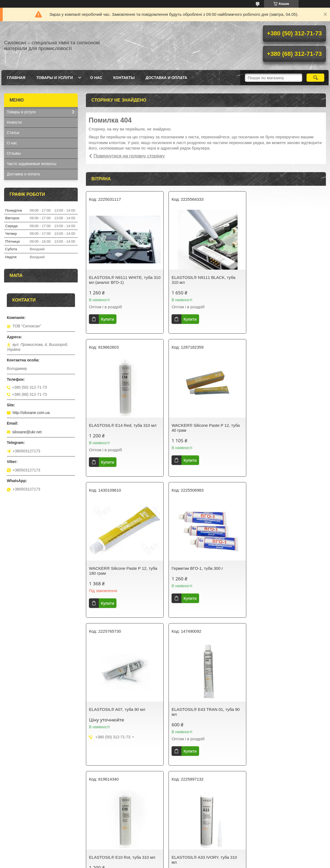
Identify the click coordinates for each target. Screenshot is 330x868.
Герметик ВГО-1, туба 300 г (278, 425)
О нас (96, 78)
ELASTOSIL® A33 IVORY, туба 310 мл (122, 717)
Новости (14, 122)
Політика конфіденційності (199, 863)
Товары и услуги (55, 78)
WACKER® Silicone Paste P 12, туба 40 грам (123, 428)
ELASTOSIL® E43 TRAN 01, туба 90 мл (205, 569)
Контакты (124, 78)
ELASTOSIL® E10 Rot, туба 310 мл (285, 566)
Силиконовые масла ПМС (30, 823)
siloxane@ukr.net (27, 432)
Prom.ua (190, 858)
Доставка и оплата (166, 78)
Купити (107, 319)
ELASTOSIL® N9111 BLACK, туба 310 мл (203, 280)
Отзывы (14, 153)
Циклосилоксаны (22, 830)
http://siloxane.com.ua (31, 413)
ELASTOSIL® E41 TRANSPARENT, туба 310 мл (285, 717)
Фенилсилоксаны (22, 837)
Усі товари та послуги (204, 780)
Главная (16, 78)
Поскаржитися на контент (157, 863)
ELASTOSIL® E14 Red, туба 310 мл (286, 277)
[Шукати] (315, 78)
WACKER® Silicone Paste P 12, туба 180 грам (205, 428)
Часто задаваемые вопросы (32, 164)
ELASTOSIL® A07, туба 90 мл (117, 566)
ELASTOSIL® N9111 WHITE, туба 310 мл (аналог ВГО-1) (121, 280)
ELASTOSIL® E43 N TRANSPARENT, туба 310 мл (205, 717)
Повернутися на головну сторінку (129, 156)
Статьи (13, 133)
